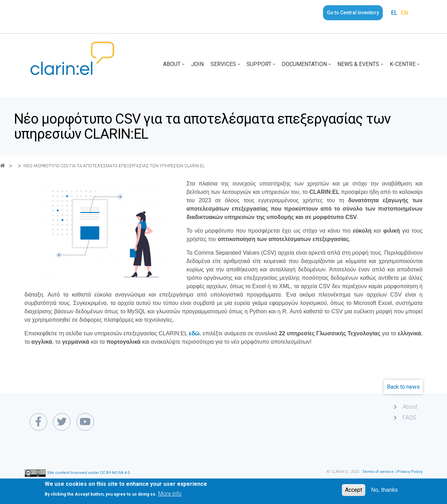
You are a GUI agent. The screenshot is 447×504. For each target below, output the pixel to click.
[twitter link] (62, 422)
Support (262, 67)
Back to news (403, 387)
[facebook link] (38, 422)
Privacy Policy (410, 472)
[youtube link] (85, 422)
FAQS (409, 418)
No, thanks (384, 492)
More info (170, 496)
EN (404, 13)
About (174, 67)
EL (394, 13)
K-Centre (405, 67)
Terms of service (378, 472)
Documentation (307, 67)
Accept (354, 492)
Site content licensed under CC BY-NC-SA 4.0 (88, 473)
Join (197, 64)
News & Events (361, 67)
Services (226, 67)
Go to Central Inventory (353, 13)
